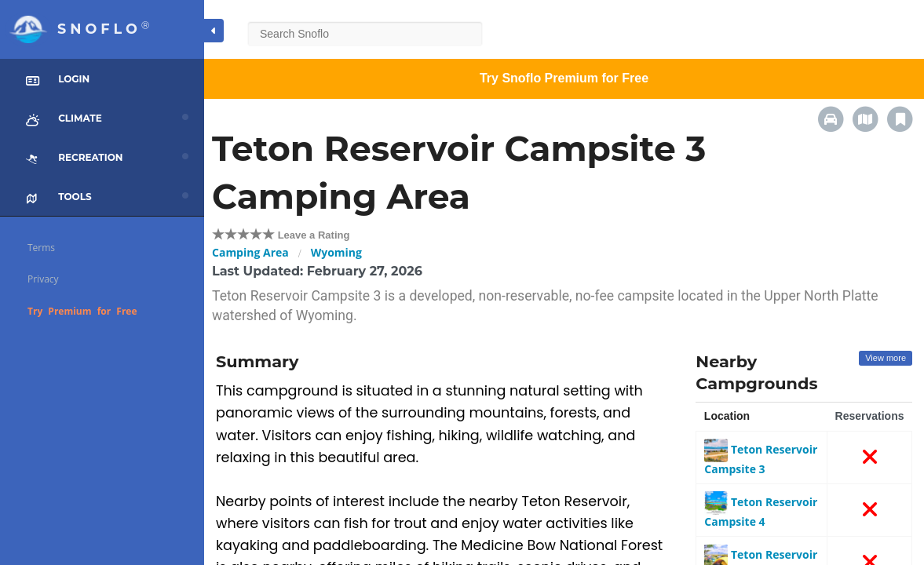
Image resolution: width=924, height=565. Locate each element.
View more (886, 358)
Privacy (43, 279)
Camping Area (250, 252)
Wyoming (336, 252)
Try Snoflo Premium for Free (564, 78)
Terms (41, 248)
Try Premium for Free (82, 311)
